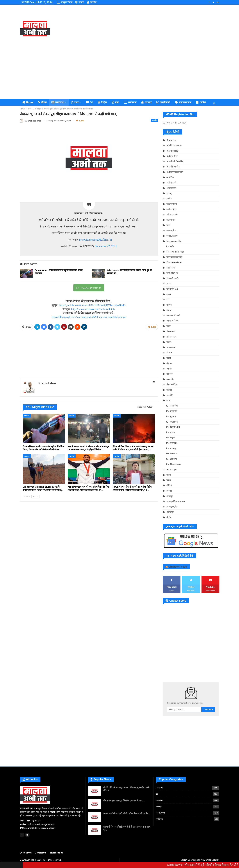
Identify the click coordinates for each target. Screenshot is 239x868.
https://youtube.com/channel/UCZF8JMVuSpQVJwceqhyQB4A (92, 305)
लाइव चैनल (65, 2)
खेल (115, 102)
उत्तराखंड (174, 411)
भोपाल (169, 353)
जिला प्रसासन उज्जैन (174, 257)
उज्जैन (169, 199)
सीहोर (169, 517)
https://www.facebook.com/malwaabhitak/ (93, 309)
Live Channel (26, 853)
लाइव (169, 475)
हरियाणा (174, 459)
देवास (169, 294)
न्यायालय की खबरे (173, 316)
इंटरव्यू (169, 193)
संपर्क (80, 2)
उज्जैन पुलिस (172, 204)
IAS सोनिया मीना (173, 167)
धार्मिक (169, 305)
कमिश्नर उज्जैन (172, 215)
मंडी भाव (170, 363)
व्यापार (146, 102)
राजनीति (170, 395)
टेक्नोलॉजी (163, 102)
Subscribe (208, 709)
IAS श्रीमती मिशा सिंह (175, 162)
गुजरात (173, 416)
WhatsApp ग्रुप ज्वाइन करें (89, 288)
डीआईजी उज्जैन (173, 278)
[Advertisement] (154, 29)
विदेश (102, 102)
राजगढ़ (169, 390)
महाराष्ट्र (173, 448)
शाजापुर (170, 496)
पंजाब (173, 432)
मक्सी (169, 358)
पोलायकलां (171, 331)
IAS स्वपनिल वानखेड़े (175, 172)
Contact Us (40, 853)
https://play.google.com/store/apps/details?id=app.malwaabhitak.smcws (89, 317)
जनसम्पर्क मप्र (172, 231)
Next (35, 497)
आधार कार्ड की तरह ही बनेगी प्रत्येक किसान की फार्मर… (126, 814)
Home (28, 102)
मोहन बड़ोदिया (172, 385)
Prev (27, 497)
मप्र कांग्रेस (170, 379)
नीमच (169, 310)
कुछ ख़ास (201, 102)
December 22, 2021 (106, 246)
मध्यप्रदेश (58, 102)
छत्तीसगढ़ (174, 422)
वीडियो (169, 485)
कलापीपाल (171, 220)
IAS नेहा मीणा (172, 156)
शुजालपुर (170, 512)
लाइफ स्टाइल (183, 102)
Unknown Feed (178, 567)
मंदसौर (169, 369)
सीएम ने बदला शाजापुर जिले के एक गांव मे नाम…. (124, 801)
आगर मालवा (171, 188)
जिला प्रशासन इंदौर (174, 241)
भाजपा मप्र (171, 347)
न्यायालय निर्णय (172, 321)
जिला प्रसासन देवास (174, 262)
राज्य (75, 102)
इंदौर (172, 246)
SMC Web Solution (211, 860)
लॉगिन (92, 2)
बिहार (172, 438)
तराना (169, 284)
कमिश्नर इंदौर (171, 209)
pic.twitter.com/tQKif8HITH (95, 240)
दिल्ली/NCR (175, 427)
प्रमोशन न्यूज (171, 337)
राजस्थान (174, 454)
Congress (171, 140)
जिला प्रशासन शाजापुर (175, 252)
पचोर (169, 326)
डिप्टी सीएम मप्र (172, 273)
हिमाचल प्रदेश (176, 464)
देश (89, 102)
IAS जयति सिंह (172, 151)
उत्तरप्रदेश (174, 406)
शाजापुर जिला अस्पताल (176, 501)
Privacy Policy (56, 853)
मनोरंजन (130, 102)
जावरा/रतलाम (172, 236)
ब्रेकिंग (42, 102)
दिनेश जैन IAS (172, 289)
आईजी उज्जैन (172, 183)
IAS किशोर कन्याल (174, 145)
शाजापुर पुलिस (172, 507)
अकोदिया (170, 177)
